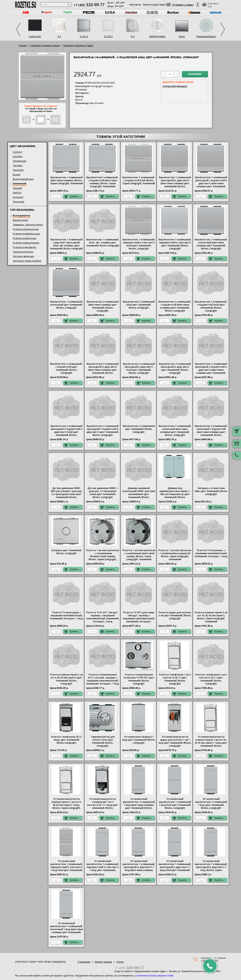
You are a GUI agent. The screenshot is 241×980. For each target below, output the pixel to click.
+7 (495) (89, 5)
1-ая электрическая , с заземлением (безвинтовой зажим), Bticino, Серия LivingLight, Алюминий (103, 555)
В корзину (195, 74)
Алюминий (20, 184)
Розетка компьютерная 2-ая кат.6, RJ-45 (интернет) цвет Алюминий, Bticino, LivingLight (66, 679)
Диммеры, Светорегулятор (28, 225)
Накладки (18, 170)
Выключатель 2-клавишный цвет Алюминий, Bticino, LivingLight (139, 429)
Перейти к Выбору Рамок (78, 45)
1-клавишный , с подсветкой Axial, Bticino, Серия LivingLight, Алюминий (139, 180)
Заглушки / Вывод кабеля (27, 261)
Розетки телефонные (25, 238)
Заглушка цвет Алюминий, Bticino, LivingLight (66, 552)
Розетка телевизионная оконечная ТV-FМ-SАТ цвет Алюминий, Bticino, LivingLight (139, 679)
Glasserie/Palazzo (206, 36)
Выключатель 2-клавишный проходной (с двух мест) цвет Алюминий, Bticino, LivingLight (175, 368)
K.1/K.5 (84, 36)
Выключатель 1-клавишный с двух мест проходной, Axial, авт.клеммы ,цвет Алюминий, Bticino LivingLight (67, 244)
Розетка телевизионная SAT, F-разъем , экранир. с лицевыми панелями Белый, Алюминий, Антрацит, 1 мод (103, 679)
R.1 (133, 36)
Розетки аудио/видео (25, 247)
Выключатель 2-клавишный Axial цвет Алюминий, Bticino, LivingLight (139, 305)
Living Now (35, 36)
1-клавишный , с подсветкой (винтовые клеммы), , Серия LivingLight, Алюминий (103, 182)
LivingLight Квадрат (175, 86)
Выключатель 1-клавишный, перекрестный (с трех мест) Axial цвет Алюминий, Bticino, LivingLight (139, 244)
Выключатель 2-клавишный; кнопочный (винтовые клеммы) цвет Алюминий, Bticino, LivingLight (175, 431)
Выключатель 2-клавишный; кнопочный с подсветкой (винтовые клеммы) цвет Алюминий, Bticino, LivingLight (211, 431)
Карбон (17, 193)
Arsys (182, 36)
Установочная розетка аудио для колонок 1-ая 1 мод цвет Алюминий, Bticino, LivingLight (175, 741)
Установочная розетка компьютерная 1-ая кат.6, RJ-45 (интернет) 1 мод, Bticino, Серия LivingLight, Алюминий (66, 804)
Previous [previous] (18, 29)
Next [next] (223, 29)
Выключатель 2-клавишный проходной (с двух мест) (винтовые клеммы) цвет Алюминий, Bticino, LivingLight (103, 369)
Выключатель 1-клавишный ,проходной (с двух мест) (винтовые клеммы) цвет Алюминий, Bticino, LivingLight (175, 182)
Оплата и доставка (154, 5)
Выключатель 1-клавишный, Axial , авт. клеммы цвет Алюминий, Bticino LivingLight (103, 243)
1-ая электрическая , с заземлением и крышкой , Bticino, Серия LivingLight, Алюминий (175, 555)
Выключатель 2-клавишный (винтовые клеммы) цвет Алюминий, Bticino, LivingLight (103, 306)
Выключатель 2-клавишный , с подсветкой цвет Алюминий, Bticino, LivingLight (67, 368)
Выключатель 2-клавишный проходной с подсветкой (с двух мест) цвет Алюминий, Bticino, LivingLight (103, 431)
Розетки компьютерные (26, 243)
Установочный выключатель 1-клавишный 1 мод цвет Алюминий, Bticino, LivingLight (211, 804)
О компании (84, 962)
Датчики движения (23, 256)
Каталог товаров (103, 962)
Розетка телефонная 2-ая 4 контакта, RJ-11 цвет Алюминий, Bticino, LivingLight (211, 679)
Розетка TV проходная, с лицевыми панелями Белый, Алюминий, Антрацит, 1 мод (66, 616)
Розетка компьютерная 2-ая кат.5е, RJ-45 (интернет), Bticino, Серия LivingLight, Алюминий (211, 617)
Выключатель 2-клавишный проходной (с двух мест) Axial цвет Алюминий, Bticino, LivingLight (139, 368)
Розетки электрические (26, 229)
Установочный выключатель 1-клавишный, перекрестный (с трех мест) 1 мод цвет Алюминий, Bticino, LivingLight (103, 866)
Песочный (19, 202)
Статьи (120, 962)
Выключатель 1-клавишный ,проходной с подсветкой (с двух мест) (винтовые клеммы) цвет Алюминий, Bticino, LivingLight (211, 182)
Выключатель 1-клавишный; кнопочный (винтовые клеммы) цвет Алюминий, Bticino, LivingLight (211, 244)
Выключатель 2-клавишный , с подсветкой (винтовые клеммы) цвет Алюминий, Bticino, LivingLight (175, 306)
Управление (20, 161)
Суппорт (17, 152)
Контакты (135, 5)
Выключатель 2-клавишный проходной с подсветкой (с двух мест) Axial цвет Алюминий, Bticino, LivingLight (67, 431)
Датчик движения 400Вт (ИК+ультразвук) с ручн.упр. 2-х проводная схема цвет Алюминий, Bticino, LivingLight (66, 493)
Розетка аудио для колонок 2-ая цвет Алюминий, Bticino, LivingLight (175, 616)
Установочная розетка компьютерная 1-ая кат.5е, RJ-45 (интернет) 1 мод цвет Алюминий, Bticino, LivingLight (211, 742)
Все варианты (22, 216)
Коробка (18, 156)
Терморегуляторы (23, 252)
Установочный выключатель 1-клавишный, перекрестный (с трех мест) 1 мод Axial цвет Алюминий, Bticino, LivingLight (66, 866)
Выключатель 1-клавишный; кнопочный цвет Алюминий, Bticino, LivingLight (66, 305)
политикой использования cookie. (155, 976)
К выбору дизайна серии (45, 45)
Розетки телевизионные (26, 234)
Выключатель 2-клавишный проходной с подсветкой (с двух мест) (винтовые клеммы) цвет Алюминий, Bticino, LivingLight (211, 369)
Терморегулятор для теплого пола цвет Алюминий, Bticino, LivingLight (103, 741)
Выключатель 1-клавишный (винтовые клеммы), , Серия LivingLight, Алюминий (66, 180)
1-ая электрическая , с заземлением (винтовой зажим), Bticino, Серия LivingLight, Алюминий (139, 555)
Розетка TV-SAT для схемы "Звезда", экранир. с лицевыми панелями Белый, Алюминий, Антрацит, (139, 617)
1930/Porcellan (157, 36)
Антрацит (18, 197)
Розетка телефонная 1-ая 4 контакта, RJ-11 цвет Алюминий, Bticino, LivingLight (175, 679)
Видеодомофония (23, 179)
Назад (23, 45)
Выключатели (20, 220)
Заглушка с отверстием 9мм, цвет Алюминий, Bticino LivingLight (211, 491)
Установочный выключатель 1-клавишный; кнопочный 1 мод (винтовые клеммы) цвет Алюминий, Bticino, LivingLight (67, 928)
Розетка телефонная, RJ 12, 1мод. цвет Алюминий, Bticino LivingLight (67, 740)
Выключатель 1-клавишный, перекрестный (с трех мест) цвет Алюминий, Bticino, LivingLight (175, 244)
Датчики (18, 165)
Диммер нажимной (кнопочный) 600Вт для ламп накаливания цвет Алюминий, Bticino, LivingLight (139, 493)
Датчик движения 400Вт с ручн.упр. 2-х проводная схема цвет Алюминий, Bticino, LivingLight (103, 493)
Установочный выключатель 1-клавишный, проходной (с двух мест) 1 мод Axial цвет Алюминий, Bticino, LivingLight (175, 866)
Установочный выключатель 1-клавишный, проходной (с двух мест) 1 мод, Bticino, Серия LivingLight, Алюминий (211, 866)
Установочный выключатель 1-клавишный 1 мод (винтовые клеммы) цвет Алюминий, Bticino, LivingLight (139, 804)
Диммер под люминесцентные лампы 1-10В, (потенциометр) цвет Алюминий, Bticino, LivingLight (175, 493)
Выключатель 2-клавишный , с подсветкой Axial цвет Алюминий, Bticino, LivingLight (211, 306)
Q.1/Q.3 (108, 36)
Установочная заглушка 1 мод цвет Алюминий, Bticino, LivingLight (139, 740)
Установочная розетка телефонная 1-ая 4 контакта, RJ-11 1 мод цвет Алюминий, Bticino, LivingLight (103, 804)
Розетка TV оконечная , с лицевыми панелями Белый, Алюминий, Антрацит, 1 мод (211, 553)
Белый (16, 175)
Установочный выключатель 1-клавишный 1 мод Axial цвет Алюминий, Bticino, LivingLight (175, 804)
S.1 (59, 36)
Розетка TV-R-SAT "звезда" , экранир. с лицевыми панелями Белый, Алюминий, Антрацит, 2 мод (103, 617)
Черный (17, 188)
